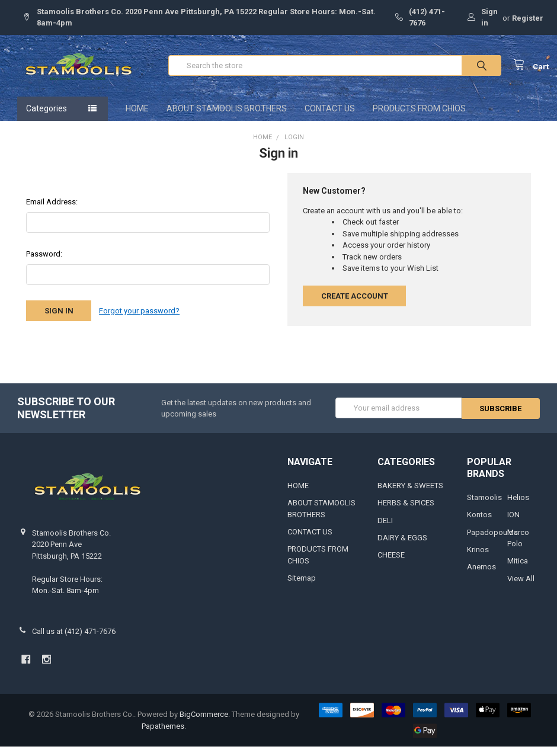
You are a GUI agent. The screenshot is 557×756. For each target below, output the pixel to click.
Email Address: (52, 211)
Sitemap (302, 587)
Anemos (481, 576)
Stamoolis (484, 506)
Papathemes (163, 735)
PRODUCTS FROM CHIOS (419, 117)
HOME (137, 117)
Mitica (518, 570)
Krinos (478, 558)
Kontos (479, 523)
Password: (44, 263)
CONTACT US (330, 117)
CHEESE (391, 564)
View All (521, 587)
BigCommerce (204, 723)
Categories (47, 117)
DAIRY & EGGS (402, 547)
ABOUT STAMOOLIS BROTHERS (227, 117)
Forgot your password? (139, 320)
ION (513, 523)
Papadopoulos (492, 541)
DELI (385, 529)
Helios (518, 506)
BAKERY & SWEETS (410, 494)
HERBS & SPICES (406, 512)
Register (528, 18)
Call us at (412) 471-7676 (74, 640)
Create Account (355, 305)
